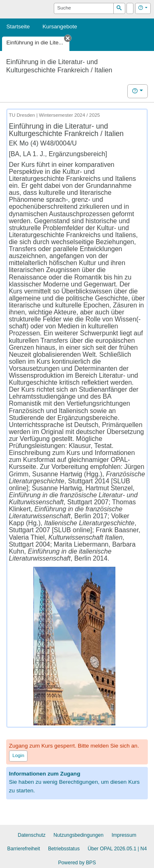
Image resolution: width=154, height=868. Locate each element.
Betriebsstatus (64, 849)
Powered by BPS (77, 863)
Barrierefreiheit (24, 849)
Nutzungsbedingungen (78, 835)
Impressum (124, 835)
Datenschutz (32, 835)
